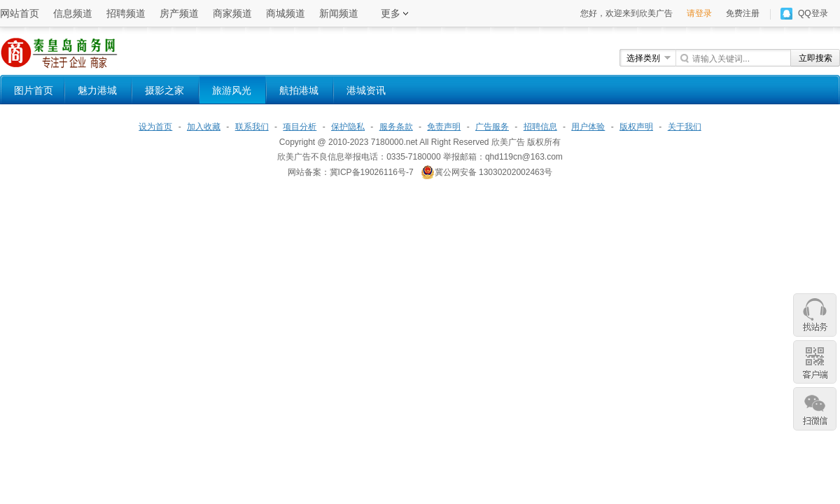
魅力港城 (97, 90)
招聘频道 (126, 13)
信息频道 (73, 13)
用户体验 (588, 127)
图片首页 (34, 90)
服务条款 (396, 127)
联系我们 (252, 127)
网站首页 (20, 13)
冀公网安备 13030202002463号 (487, 172)
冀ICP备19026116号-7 (372, 172)
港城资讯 (366, 90)
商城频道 (286, 13)
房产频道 (179, 13)
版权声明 (636, 127)
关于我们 (685, 127)
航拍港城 (299, 90)
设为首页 (155, 127)
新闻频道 (339, 13)
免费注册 (743, 13)
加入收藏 (204, 127)
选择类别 (643, 58)
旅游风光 (232, 90)
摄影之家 (164, 90)
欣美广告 (508, 142)
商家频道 (232, 13)
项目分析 (300, 127)
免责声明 (444, 127)
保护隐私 (348, 127)
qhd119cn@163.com (524, 157)
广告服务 (492, 127)
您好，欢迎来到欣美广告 (626, 13)
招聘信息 (540, 127)
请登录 (699, 13)
